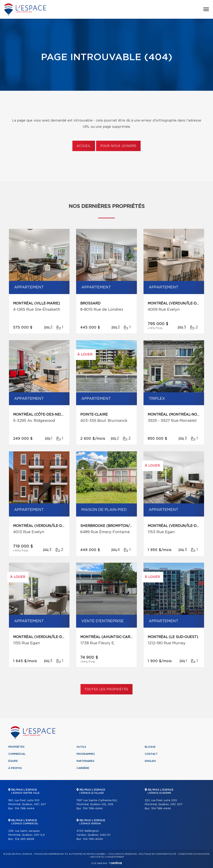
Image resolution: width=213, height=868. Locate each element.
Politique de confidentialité (157, 854)
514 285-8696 (25, 839)
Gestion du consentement (107, 857)
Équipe (13, 761)
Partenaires (85, 761)
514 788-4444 (25, 809)
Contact (151, 754)
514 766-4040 (93, 839)
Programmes (86, 754)
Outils (81, 747)
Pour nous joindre (118, 146)
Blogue (150, 747)
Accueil (84, 146)
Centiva (115, 863)
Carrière (83, 768)
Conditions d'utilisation (194, 854)
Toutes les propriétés (107, 689)
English (150, 761)
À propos (15, 768)
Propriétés (16, 747)
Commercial (17, 754)
